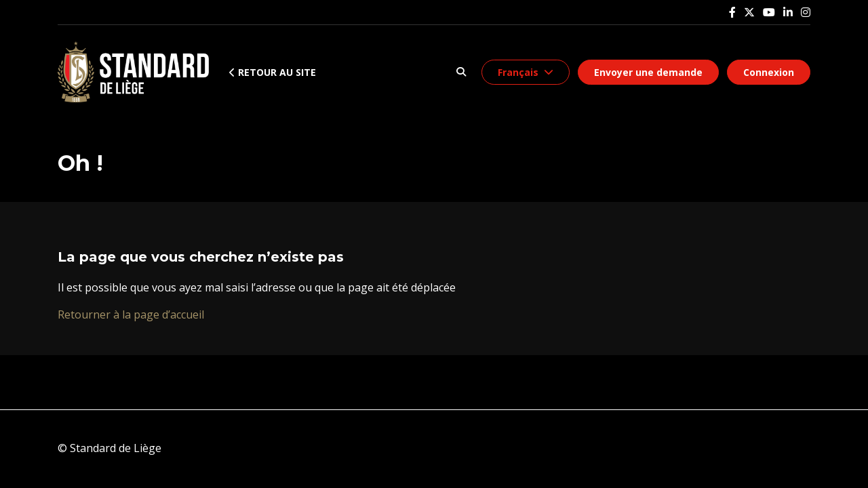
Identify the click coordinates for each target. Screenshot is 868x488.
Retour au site (273, 72)
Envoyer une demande (648, 72)
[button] (461, 72)
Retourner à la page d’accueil (131, 314)
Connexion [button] (769, 72)
